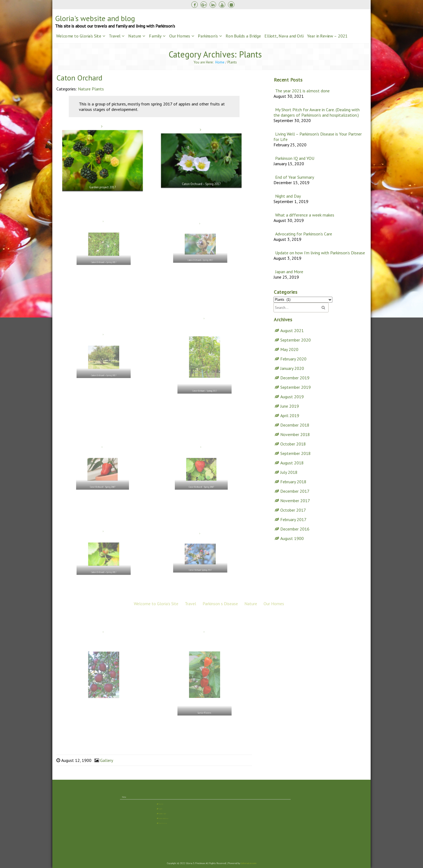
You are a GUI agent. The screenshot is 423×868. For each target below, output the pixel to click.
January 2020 (292, 368)
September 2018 (296, 453)
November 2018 (295, 434)
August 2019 (292, 396)
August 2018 (292, 462)
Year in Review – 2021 (327, 36)
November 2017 (295, 500)
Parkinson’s (208, 36)
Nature (135, 36)
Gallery (107, 760)
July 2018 (289, 472)
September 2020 (296, 340)
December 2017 (295, 491)
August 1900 (292, 538)
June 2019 (290, 406)
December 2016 (295, 529)
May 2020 (289, 349)
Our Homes (180, 36)
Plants (98, 89)
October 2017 (293, 510)
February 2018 (293, 481)
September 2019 (296, 387)
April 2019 (290, 415)
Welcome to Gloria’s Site (79, 36)
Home (220, 62)
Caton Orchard (79, 78)
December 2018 (295, 425)
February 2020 (293, 359)
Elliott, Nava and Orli (284, 36)
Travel (115, 36)
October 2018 (293, 444)
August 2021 (292, 330)
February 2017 (293, 519)
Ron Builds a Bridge (243, 36)
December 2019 (295, 377)
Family (155, 36)
